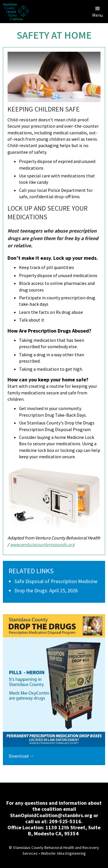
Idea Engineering (71, 853)
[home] (14, 12)
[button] (97, 12)
